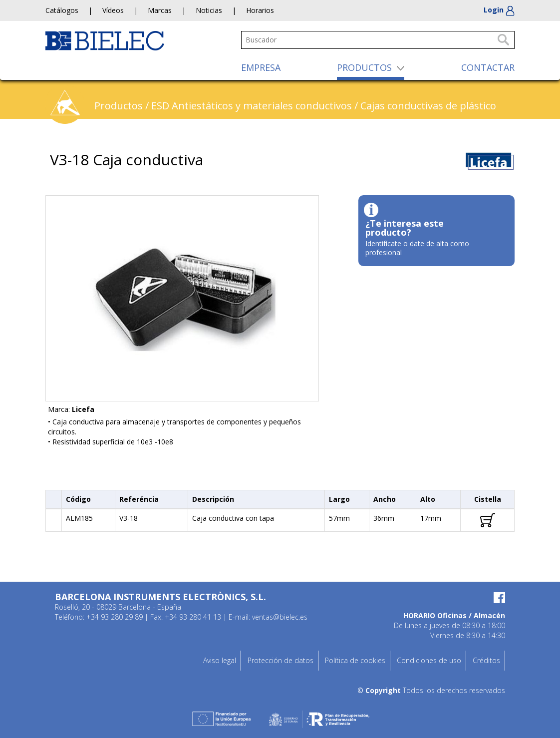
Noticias (209, 10)
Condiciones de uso (429, 660)
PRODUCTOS (364, 67)
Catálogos (62, 10)
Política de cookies (355, 660)
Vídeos (113, 10)
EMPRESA (261, 67)
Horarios (260, 10)
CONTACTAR (488, 67)
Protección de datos (280, 660)
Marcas (160, 10)
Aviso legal (220, 660)
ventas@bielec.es (280, 617)
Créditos (486, 660)
